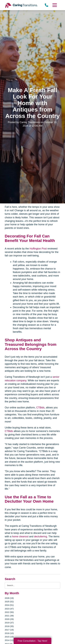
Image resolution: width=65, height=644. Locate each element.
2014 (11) (9, 640)
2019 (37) (9, 623)
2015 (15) (9, 637)
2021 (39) (9, 616)
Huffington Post (38, 249)
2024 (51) (9, 605)
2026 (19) (9, 598)
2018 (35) (9, 626)
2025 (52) (9, 602)
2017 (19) (9, 630)
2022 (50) (9, 612)
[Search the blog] (32, 585)
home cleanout (20, 537)
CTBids (40, 408)
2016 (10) (9, 633)
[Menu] (55, 5)
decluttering (41, 537)
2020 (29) (9, 619)
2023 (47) (9, 609)
